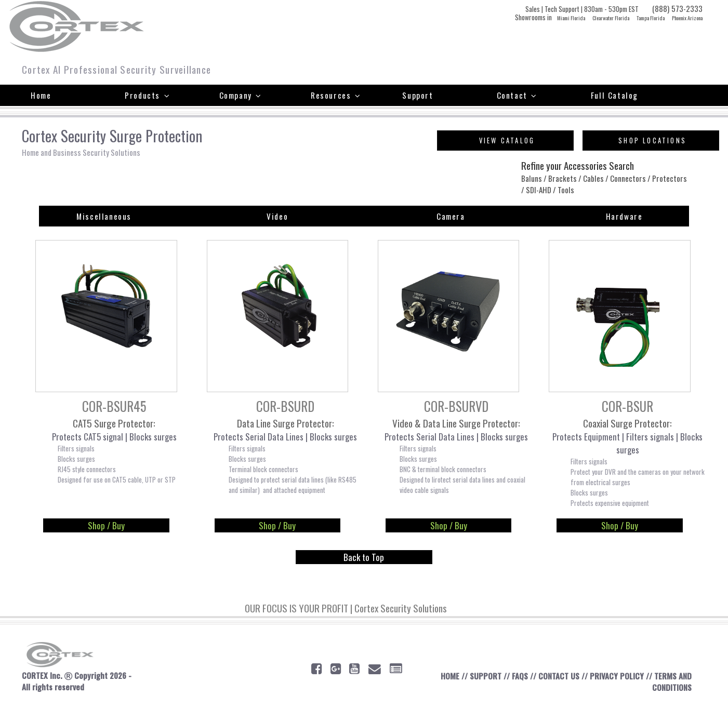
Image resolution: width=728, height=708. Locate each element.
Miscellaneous (104, 217)
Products (147, 95)
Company (241, 95)
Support (418, 95)
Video (277, 217)
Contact (517, 95)
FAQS (519, 677)
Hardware (624, 217)
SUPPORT (485, 677)
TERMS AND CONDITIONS (671, 683)
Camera (451, 217)
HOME (449, 677)
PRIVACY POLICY (616, 677)
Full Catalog (614, 95)
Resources (336, 95)
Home (41, 95)
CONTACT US (558, 677)
